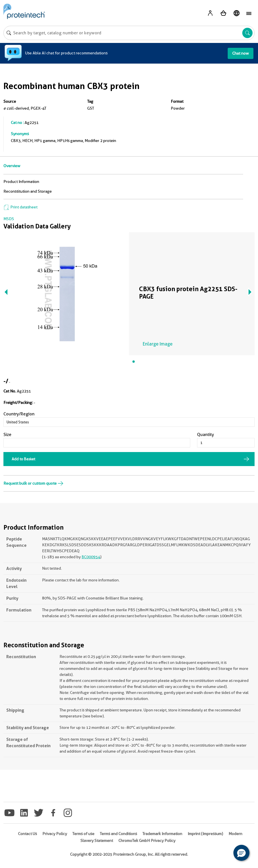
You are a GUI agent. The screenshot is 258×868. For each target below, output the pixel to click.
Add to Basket (23, 459)
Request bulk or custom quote (33, 483)
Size (7, 435)
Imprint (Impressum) (205, 834)
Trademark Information (162, 834)
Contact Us (27, 834)
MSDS (9, 219)
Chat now (241, 53)
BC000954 (91, 557)
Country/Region (19, 414)
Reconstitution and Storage (28, 191)
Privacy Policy (55, 834)
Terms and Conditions (118, 834)
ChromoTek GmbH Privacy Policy (147, 841)
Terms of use (83, 834)
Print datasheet (20, 207)
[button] (241, 853)
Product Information (21, 182)
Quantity (206, 435)
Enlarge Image (158, 344)
